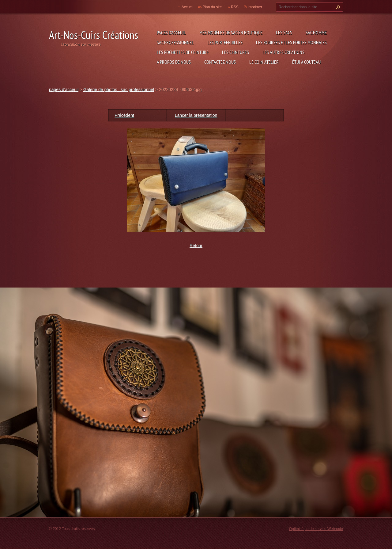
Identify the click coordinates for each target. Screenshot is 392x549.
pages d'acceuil (171, 32)
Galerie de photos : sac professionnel (119, 90)
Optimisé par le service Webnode (316, 529)
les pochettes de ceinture (183, 52)
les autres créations (283, 52)
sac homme (316, 32)
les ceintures (236, 52)
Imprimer (255, 7)
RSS (235, 7)
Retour (196, 246)
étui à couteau (306, 62)
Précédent (124, 115)
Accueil (188, 7)
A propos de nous (174, 62)
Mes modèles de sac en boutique (231, 32)
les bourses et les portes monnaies (291, 42)
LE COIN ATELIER (264, 62)
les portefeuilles (225, 42)
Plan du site (212, 7)
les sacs (284, 32)
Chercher (337, 7)
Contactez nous (220, 62)
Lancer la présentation (196, 115)
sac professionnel (175, 42)
